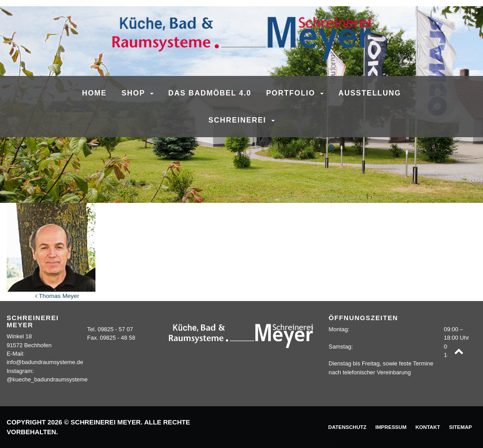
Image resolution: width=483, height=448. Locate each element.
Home (95, 93)
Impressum (391, 427)
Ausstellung (370, 93)
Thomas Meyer (57, 296)
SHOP (135, 93)
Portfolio (292, 93)
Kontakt (428, 427)
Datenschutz (347, 427)
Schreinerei (238, 120)
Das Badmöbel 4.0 (210, 93)
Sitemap (460, 427)
